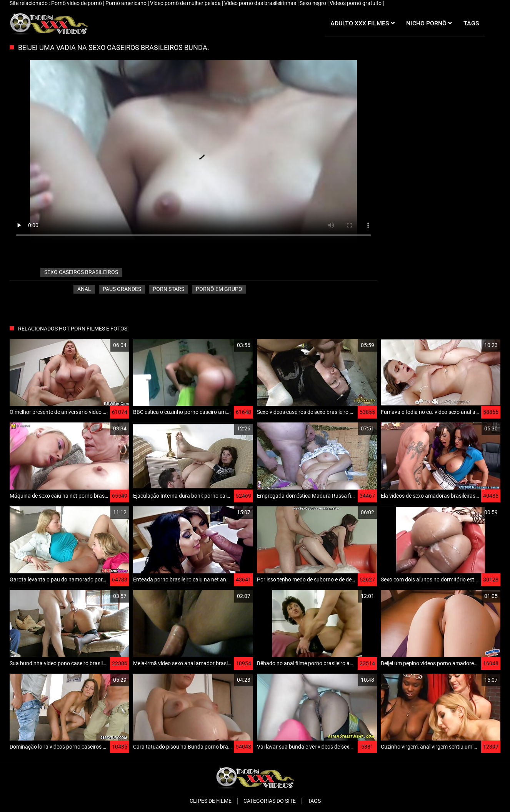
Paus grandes (122, 289)
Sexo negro (313, 3)
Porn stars (168, 289)
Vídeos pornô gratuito (356, 3)
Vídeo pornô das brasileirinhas (261, 3)
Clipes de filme (211, 801)
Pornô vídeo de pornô (77, 3)
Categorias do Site (270, 801)
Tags (314, 801)
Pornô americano (127, 3)
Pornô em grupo (219, 289)
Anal (84, 289)
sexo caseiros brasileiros (81, 272)
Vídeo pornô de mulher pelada (186, 3)
